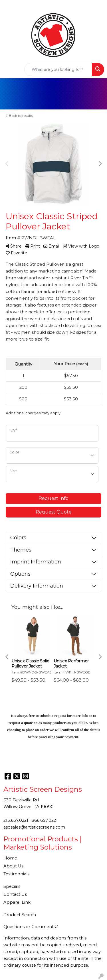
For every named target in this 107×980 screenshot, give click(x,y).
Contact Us (15, 894)
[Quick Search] (58, 69)
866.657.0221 (45, 820)
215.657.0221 (16, 820)
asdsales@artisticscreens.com (34, 827)
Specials (12, 886)
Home (10, 858)
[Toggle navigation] (9, 69)
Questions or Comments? (31, 927)
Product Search (20, 915)
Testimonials (16, 874)
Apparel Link (17, 902)
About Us (13, 866)
